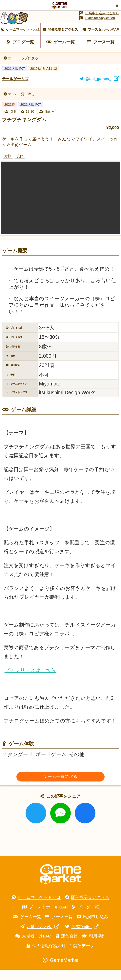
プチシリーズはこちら (30, 681)
